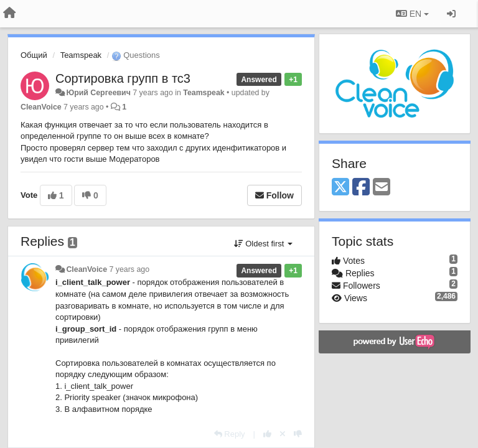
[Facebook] (361, 188)
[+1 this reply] (267, 434)
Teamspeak (81, 55)
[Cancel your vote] (283, 434)
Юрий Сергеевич (98, 93)
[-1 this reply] (298, 434)
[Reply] (230, 434)
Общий (34, 55)
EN (412, 14)
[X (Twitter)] (340, 188)
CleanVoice (41, 107)
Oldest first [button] (263, 244)
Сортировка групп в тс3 (123, 78)
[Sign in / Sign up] (451, 14)
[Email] (382, 188)
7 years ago (130, 269)
